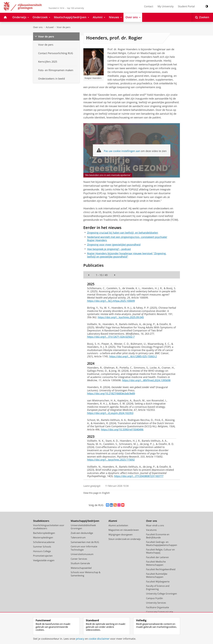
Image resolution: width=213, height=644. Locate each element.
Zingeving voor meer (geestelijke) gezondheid (114, 245)
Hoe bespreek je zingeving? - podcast (109, 249)
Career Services (79, 559)
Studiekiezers (41, 521)
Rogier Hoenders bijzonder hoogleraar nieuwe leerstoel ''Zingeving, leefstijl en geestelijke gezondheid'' (127, 255)
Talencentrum (78, 538)
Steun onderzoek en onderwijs (125, 539)
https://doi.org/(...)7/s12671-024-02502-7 (111, 337)
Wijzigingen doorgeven (121, 535)
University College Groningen (162, 594)
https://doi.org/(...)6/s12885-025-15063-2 (133, 356)
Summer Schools (42, 547)
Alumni (113, 521)
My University (166, 6)
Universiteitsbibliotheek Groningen (83, 527)
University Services (156, 603)
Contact (149, 6)
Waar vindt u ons (155, 525)
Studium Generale (80, 563)
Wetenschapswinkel (81, 568)
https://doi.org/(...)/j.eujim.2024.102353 (110, 413)
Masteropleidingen (43, 538)
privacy (80, 639)
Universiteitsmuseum (82, 554)
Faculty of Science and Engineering (158, 588)
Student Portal (186, 6)
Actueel (50, 27)
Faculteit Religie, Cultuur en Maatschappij (160, 551)
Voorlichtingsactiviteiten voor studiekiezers (49, 527)
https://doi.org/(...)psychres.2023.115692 (111, 460)
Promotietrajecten (43, 556)
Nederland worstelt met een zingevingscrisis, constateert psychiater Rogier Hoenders (127, 239)
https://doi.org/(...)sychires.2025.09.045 (121, 317)
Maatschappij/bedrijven (85, 521)
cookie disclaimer (99, 639)
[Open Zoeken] (202, 17)
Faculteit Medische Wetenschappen (156, 563)
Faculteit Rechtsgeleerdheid (161, 569)
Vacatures (151, 530)
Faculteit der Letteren (157, 557)
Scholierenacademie (44, 542)
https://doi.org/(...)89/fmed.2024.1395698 (146, 380)
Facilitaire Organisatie (158, 607)
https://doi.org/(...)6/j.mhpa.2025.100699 (111, 301)
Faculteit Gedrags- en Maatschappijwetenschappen (162, 544)
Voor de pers (64, 27)
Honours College (42, 551)
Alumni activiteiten (118, 525)
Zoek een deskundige (82, 533)
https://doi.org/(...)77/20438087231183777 (139, 476)
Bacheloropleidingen (44, 533)
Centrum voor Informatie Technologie (84, 548)
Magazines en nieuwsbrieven (124, 530)
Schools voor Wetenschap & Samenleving (86, 574)
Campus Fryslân (154, 598)
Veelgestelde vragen (44, 560)
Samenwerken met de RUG (85, 542)
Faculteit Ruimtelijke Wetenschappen (157, 575)
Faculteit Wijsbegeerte (158, 582)
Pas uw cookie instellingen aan (122, 151)
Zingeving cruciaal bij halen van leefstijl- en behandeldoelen (123, 233)
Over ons (38, 27)
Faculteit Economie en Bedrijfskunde (158, 536)
